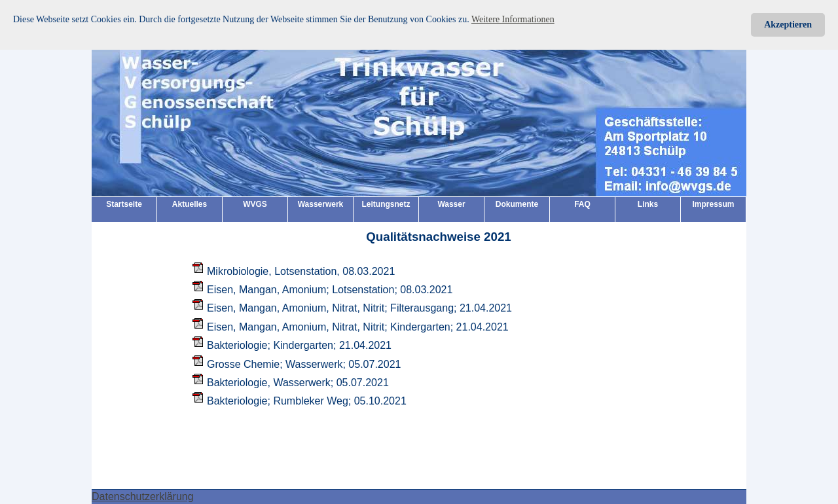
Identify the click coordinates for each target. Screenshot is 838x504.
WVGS (255, 204)
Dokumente (517, 204)
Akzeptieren (788, 25)
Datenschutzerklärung (143, 496)
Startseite (124, 204)
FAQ (582, 204)
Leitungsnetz (386, 204)
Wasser (451, 204)
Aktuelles (190, 204)
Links (648, 204)
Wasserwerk (321, 204)
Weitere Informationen (513, 19)
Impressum (713, 204)
